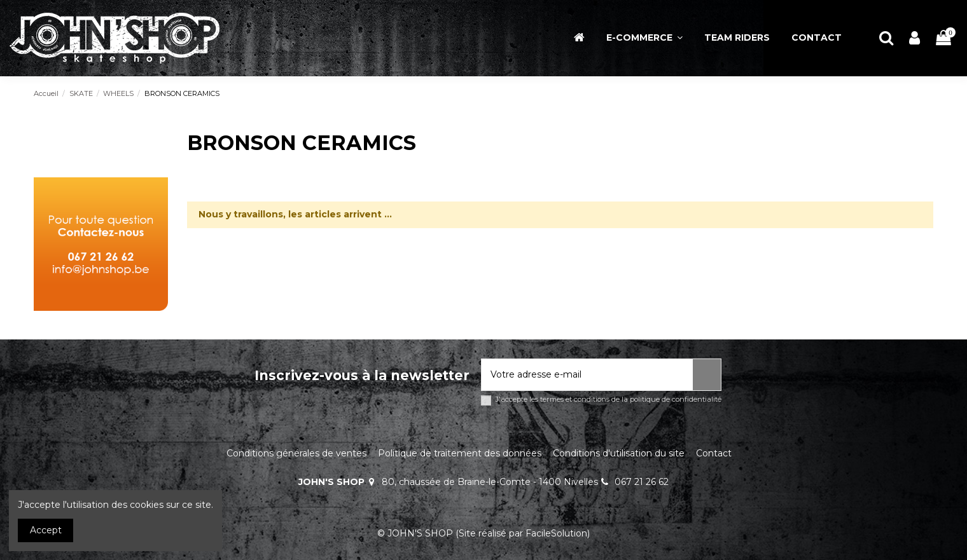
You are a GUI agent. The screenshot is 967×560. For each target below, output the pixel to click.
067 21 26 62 (642, 482)
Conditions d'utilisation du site (619, 453)
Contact (714, 453)
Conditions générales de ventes (296, 453)
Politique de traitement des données (460, 453)
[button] (644, 38)
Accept (46, 530)
